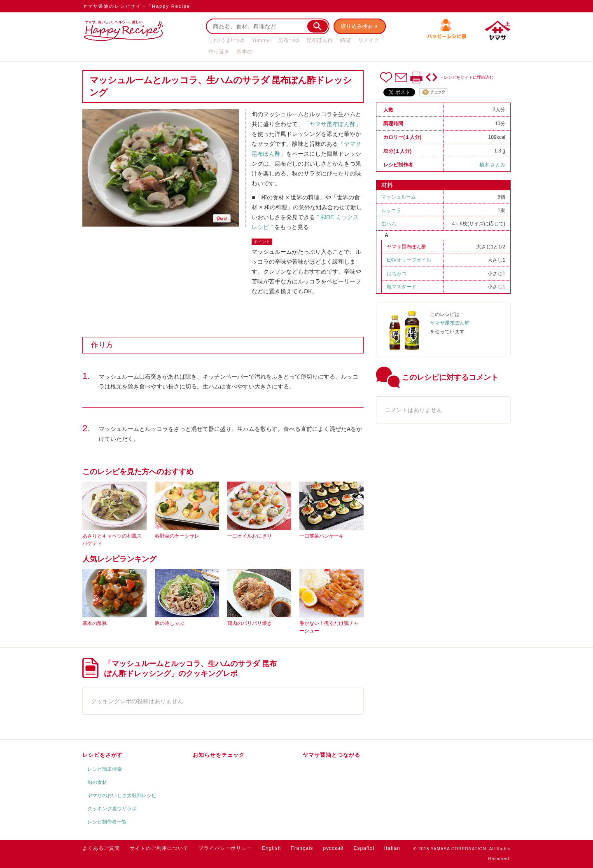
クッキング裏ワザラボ (112, 809)
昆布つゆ (289, 40)
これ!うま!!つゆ (226, 40)
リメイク (369, 40)
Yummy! (261, 40)
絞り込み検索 (357, 26)
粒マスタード (402, 287)
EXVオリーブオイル (409, 260)
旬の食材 (97, 782)
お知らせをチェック (219, 755)
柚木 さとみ (492, 165)
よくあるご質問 (101, 848)
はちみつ (397, 274)
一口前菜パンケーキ (322, 536)
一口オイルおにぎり (250, 536)
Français (302, 848)
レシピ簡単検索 (105, 769)
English (271, 848)
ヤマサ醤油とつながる (332, 755)
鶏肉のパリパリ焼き (250, 623)
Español (364, 848)
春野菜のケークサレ (177, 536)
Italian (392, 848)
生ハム (389, 224)
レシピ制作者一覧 (107, 822)
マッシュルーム (399, 197)
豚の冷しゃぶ (170, 623)
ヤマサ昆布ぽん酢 (406, 247)
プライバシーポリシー (225, 848)
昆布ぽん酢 (320, 40)
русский (333, 848)
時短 (346, 40)
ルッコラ (391, 211)
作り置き (219, 52)
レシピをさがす (103, 755)
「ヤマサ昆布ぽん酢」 (332, 124)
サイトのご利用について (159, 848)
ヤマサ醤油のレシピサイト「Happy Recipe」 (139, 6)
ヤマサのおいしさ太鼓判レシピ (122, 795)
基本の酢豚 (95, 623)
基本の (244, 52)
